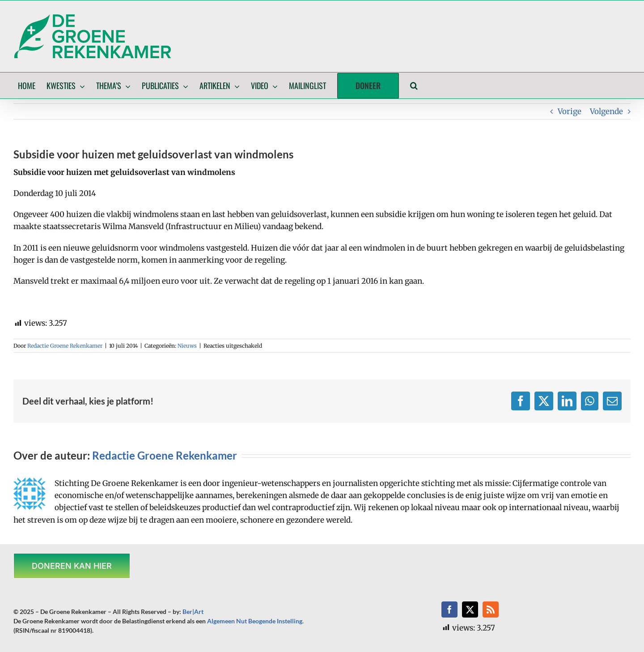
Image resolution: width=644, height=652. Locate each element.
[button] (414, 85)
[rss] (491, 609)
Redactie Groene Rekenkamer (65, 346)
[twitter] (470, 609)
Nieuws (187, 346)
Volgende (606, 111)
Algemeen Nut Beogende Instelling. (255, 621)
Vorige (570, 111)
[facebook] (449, 609)
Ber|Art (193, 612)
